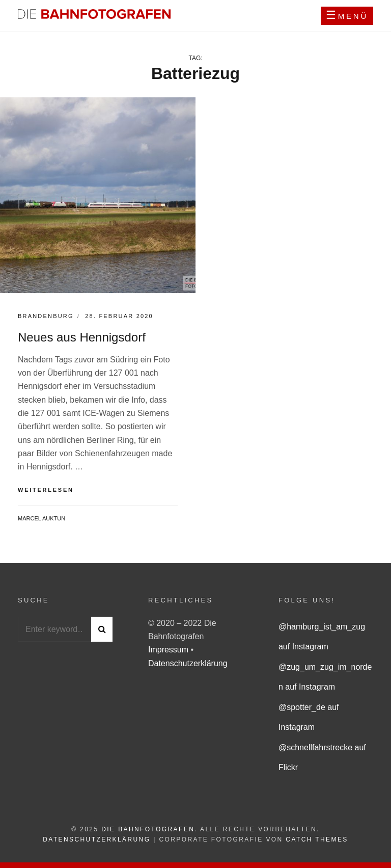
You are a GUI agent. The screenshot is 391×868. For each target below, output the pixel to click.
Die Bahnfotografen (148, 829)
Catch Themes (317, 839)
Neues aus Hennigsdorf (82, 337)
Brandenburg (46, 316)
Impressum (170, 650)
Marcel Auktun (41, 518)
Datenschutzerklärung (188, 663)
